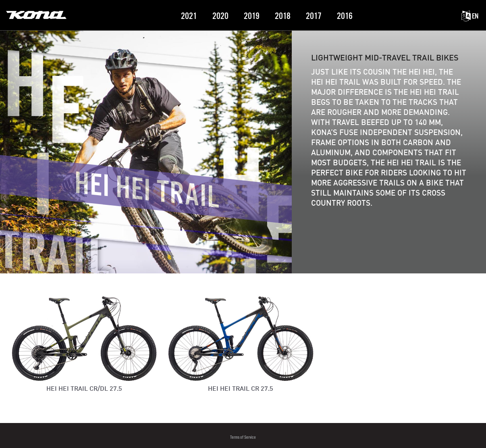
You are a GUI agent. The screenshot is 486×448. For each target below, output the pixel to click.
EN (470, 16)
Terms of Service (243, 437)
